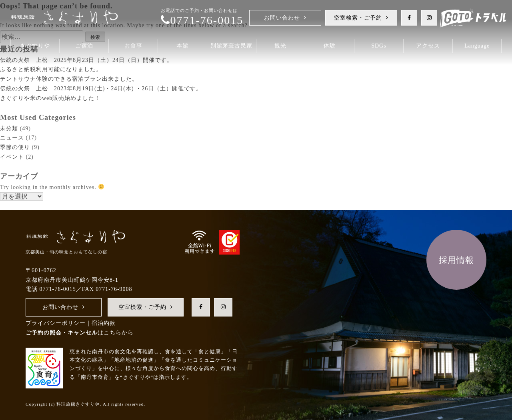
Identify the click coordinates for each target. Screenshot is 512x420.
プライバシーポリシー (56, 323)
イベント (12, 157)
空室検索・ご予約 (358, 18)
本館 (182, 46)
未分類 (9, 128)
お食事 (133, 46)
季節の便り (15, 147)
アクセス (428, 46)
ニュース (12, 138)
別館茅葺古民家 (231, 46)
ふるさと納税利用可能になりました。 (51, 69)
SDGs (379, 46)
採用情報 (456, 260)
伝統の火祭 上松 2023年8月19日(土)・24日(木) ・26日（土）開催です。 (101, 89)
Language (477, 46)
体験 (330, 46)
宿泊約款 (104, 323)
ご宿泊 (84, 46)
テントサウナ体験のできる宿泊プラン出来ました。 (69, 79)
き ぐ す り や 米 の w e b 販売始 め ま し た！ (50, 98)
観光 (280, 46)
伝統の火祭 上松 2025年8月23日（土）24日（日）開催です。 (86, 60)
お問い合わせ (282, 18)
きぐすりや (35, 46)
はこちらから (80, 333)
